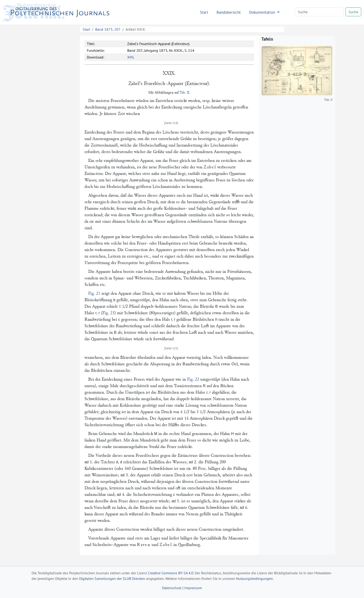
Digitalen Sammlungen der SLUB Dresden (112, 578)
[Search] (319, 12)
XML (131, 57)
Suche (353, 12)
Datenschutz (172, 588)
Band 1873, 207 (108, 29)
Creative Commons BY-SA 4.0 (171, 573)
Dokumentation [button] (263, 12)
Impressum (193, 588)
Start (204, 12)
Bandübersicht (229, 12)
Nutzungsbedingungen (254, 578)
